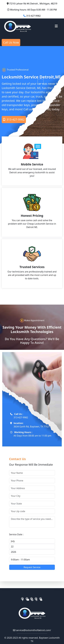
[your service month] (32, 541)
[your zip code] (32, 511)
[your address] (32, 488)
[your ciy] (32, 496)
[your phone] (32, 481)
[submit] (32, 567)
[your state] (32, 504)
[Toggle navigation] (56, 26)
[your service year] (32, 552)
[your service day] (32, 546)
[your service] (32, 522)
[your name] (32, 473)
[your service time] (32, 560)
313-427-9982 (14, 119)
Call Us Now (11, 42)
